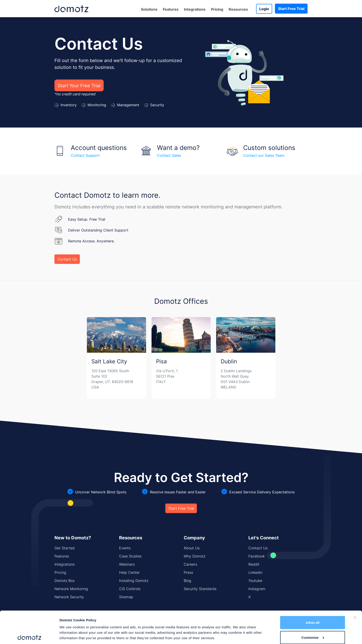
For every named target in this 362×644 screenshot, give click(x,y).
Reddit (254, 564)
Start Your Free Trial (79, 85)
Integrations (195, 9)
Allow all (313, 602)
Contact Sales (169, 155)
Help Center (129, 572)
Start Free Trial (291, 9)
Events (125, 548)
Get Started (65, 548)
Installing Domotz (134, 581)
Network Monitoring (71, 589)
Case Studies (130, 556)
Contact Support (85, 155)
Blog (187, 581)
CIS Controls (130, 589)
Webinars (127, 564)
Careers (190, 564)
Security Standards (200, 589)
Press (188, 572)
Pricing (217, 9)
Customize (313, 617)
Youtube (255, 581)
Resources (238, 9)
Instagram (257, 589)
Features (171, 9)
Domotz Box (65, 581)
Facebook (257, 556)
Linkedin (255, 572)
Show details (70, 630)
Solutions (149, 9)
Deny (313, 632)
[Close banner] (355, 597)
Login (264, 9)
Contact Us (67, 259)
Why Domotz (194, 556)
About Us (192, 548)
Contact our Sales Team (264, 155)
